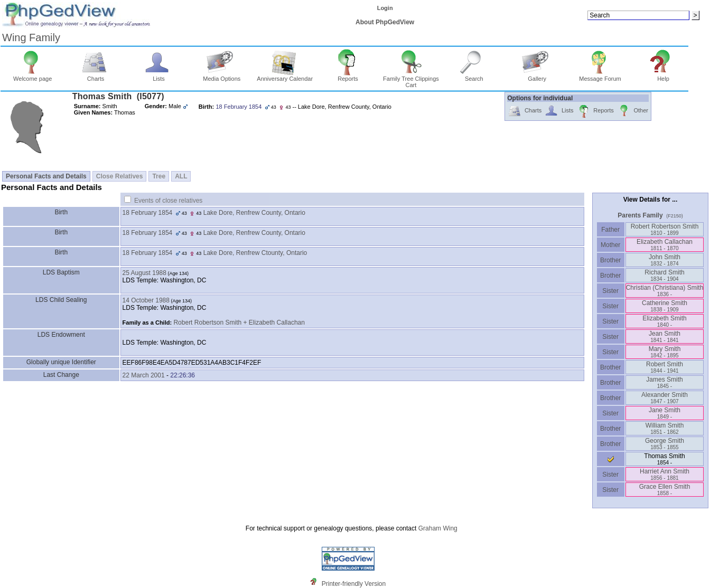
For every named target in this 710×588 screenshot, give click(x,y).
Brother (610, 260)
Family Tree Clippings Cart (411, 79)
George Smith (665, 444)
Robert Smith (665, 367)
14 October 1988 (146, 300)
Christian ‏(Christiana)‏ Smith (665, 291)
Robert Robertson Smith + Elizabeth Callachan (239, 323)
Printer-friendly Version (354, 584)
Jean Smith (665, 336)
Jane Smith (665, 413)
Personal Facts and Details (46, 176)
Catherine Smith (665, 306)
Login (385, 8)
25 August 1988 (144, 273)
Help (663, 76)
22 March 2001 (144, 375)
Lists (159, 76)
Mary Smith (665, 352)
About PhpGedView (385, 22)
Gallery (537, 76)
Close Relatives (120, 176)
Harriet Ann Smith (665, 474)
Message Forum (600, 76)
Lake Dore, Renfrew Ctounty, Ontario (255, 253)
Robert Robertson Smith (665, 229)
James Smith (664, 382)
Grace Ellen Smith (665, 490)
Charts (96, 76)
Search (474, 76)
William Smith (665, 428)
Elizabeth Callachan (665, 245)
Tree (159, 176)
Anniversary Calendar (285, 76)
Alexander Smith (665, 398)
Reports (348, 76)
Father (610, 230)
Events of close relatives (168, 201)
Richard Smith (664, 275)
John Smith (665, 260)
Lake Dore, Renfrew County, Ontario (254, 213)
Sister (610, 291)
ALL (181, 176)
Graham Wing (438, 528)
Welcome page (32, 76)
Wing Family (31, 37)
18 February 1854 (148, 213)
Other (633, 111)
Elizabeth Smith (664, 321)
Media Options (222, 76)
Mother (611, 245)
